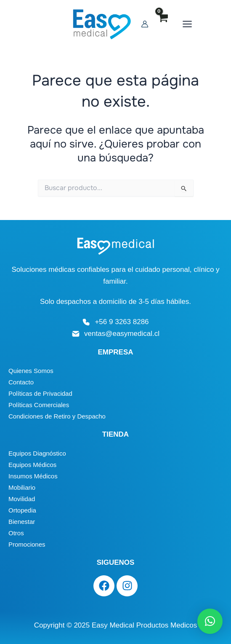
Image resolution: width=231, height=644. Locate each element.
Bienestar (22, 522)
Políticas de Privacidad (40, 393)
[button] (210, 621)
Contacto (21, 382)
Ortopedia (22, 510)
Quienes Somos (31, 371)
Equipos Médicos (32, 465)
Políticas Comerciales (39, 405)
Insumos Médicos (33, 476)
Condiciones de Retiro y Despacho (57, 416)
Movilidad (22, 499)
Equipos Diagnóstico (37, 453)
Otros (16, 533)
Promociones (27, 544)
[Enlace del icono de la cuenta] (162, 25)
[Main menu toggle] (205, 25)
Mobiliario (22, 487)
